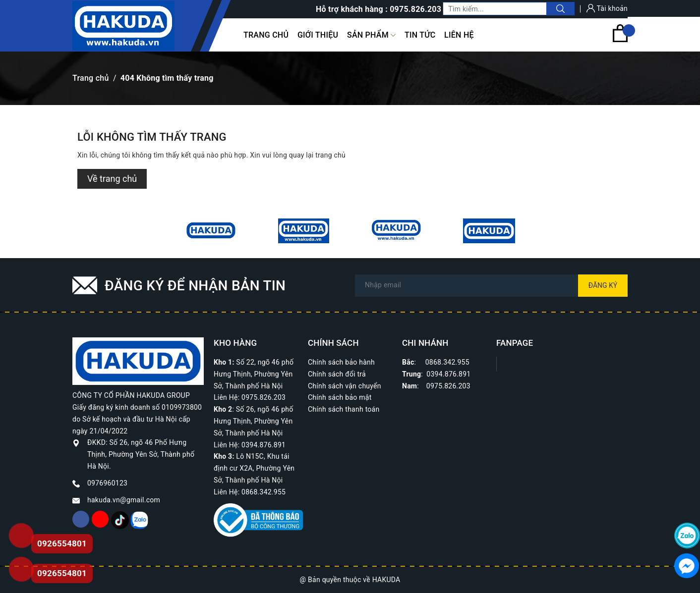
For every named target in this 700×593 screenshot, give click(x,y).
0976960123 (107, 483)
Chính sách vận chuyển (345, 386)
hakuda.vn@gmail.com (124, 500)
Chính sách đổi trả (337, 374)
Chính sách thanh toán (344, 409)
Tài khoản (607, 8)
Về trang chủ (112, 179)
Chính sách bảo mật (340, 397)
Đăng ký (603, 285)
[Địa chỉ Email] (491, 286)
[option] (211, 231)
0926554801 (62, 573)
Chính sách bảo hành (341, 362)
